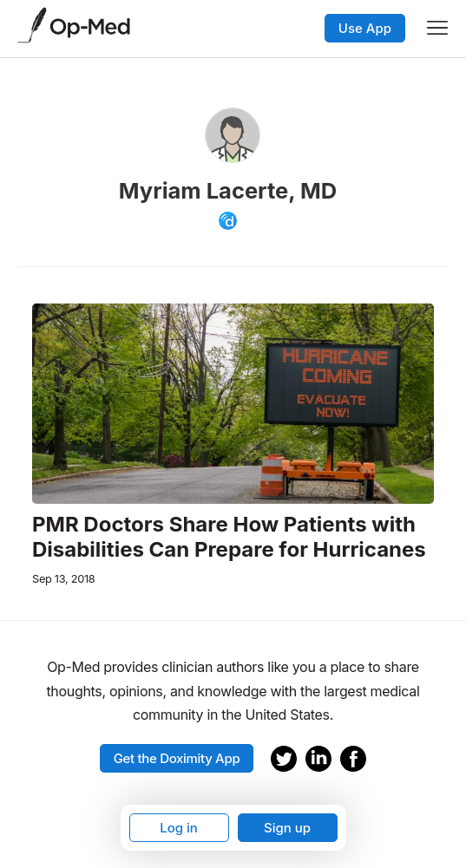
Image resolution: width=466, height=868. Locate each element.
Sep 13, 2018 (63, 579)
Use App (365, 28)
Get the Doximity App (177, 758)
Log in (179, 828)
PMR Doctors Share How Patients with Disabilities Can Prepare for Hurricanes (229, 537)
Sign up (287, 828)
